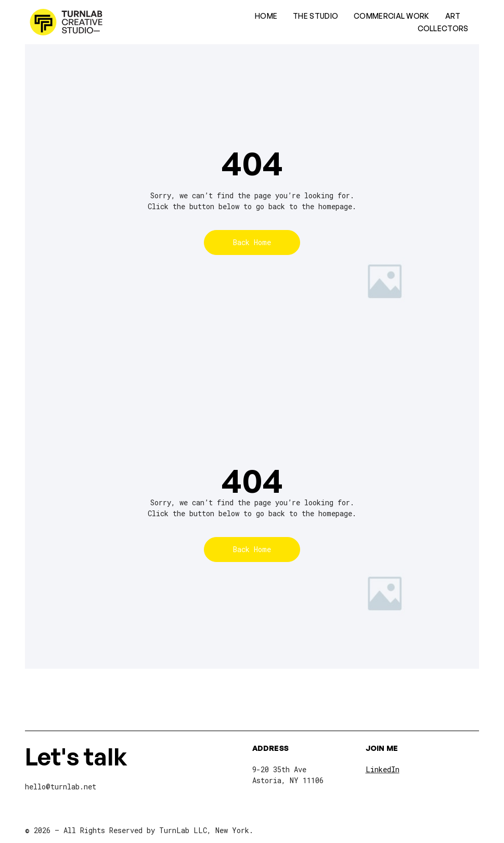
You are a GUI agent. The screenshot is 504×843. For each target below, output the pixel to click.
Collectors (443, 28)
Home (266, 16)
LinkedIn (383, 769)
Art (453, 16)
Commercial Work (392, 16)
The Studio (315, 16)
